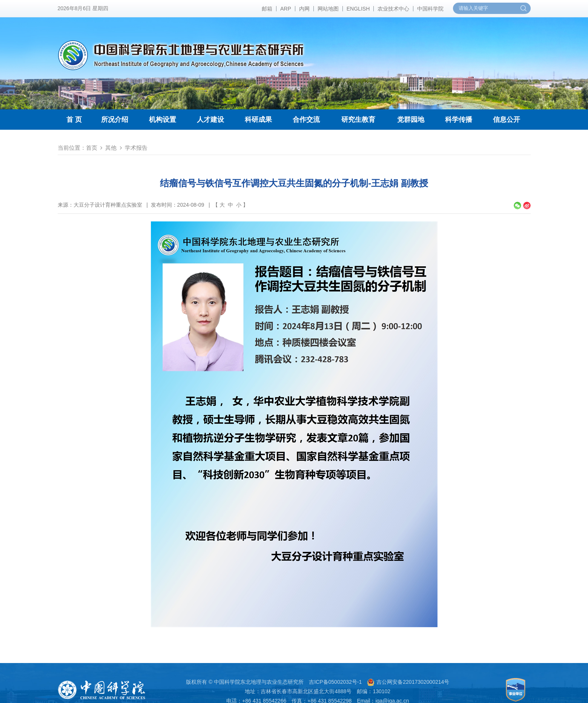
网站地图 (328, 9)
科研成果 (258, 120)
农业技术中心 (393, 9)
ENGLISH (358, 9)
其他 (111, 148)
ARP (286, 9)
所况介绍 (115, 120)
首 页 (74, 120)
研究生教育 (358, 120)
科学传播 (459, 120)
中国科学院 (430, 9)
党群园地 (411, 120)
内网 (304, 9)
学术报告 (136, 148)
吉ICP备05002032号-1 (335, 682)
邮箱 (267, 9)
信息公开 (507, 120)
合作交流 (306, 120)
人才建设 (210, 120)
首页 (92, 148)
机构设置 (163, 120)
